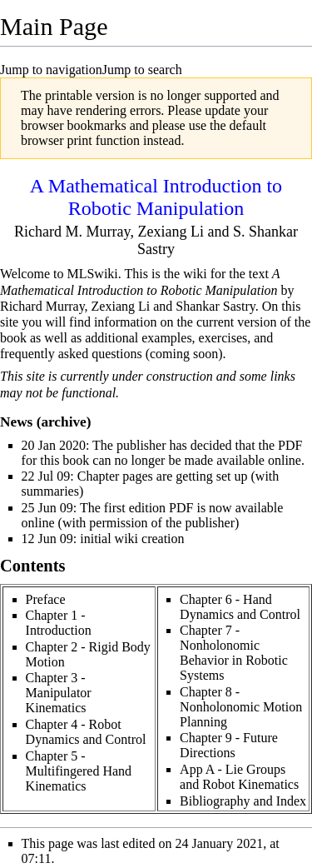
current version (236, 322)
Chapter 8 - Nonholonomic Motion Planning (241, 707)
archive (63, 422)
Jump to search (142, 70)
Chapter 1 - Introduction (59, 623)
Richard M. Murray (72, 232)
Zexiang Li (170, 232)
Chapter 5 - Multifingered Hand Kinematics (79, 771)
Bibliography (215, 801)
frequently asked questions (71, 354)
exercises (223, 338)
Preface (46, 599)
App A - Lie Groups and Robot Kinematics (239, 777)
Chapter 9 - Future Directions (229, 745)
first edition (135, 508)
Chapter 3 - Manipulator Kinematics (59, 693)
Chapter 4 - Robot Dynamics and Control (86, 732)
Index (291, 801)
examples (166, 338)
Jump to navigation (51, 70)
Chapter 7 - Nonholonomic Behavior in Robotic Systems (234, 653)
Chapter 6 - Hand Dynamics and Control (240, 607)
